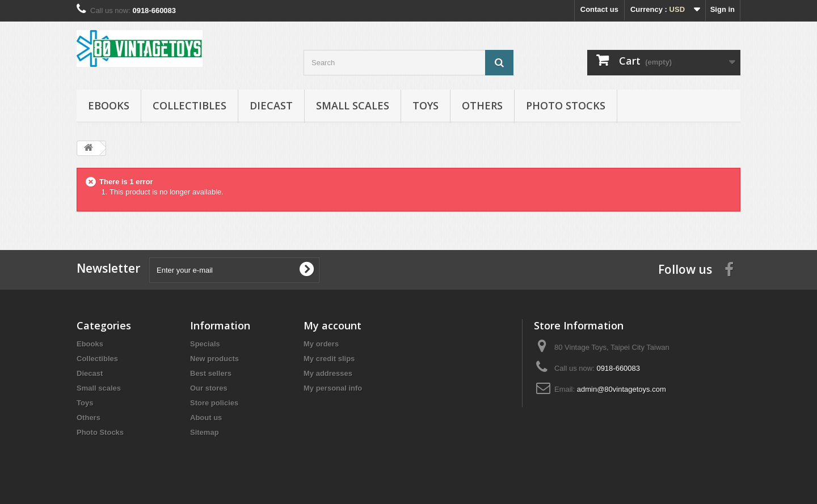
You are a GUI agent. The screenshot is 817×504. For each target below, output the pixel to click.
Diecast (271, 105)
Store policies (214, 403)
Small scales (353, 105)
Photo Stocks (566, 105)
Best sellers (211, 373)
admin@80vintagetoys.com (622, 389)
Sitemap (205, 432)
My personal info (333, 388)
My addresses (328, 373)
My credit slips (329, 359)
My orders (321, 344)
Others (482, 105)
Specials (205, 344)
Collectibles (189, 105)
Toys (426, 105)
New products (214, 359)
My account (332, 325)
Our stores (209, 388)
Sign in (723, 9)
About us (206, 418)
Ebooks (109, 105)
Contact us (599, 9)
